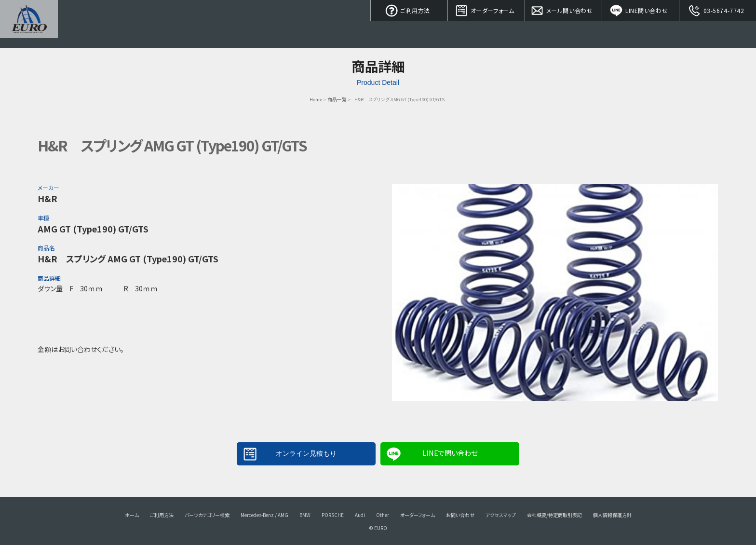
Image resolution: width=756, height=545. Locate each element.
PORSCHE (333, 515)
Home (316, 99)
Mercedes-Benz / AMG (264, 515)
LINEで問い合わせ (450, 453)
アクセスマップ (501, 515)
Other (383, 515)
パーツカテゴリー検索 (207, 515)
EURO (29, 24)
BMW (305, 515)
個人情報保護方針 (612, 515)
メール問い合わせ (564, 10)
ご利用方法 (409, 10)
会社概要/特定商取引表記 (554, 515)
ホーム (132, 515)
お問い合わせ (460, 515)
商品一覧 (337, 99)
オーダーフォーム (486, 10)
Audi (360, 515)
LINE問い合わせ (641, 10)
